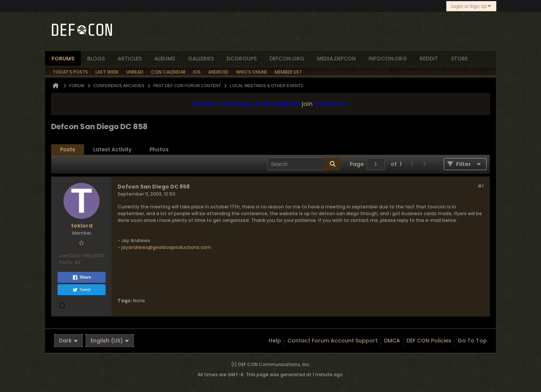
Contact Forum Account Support (332, 341)
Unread (135, 72)
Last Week (107, 72)
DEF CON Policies (429, 341)
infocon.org (388, 59)
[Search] (304, 164)
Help (275, 341)
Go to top (472, 341)
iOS (197, 72)
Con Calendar (168, 72)
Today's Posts (70, 72)
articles (130, 59)
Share (82, 277)
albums (165, 59)
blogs (96, 59)
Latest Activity (112, 149)
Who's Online (252, 72)
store (459, 59)
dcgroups (242, 59)
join (307, 104)
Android (218, 72)
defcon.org (287, 59)
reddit (429, 59)
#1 (481, 186)
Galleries (201, 59)
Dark (68, 341)
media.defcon (336, 59)
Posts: (66, 262)
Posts (68, 149)
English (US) (110, 341)
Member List (288, 72)
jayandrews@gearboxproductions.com (166, 247)
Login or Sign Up (471, 6)
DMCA (392, 341)
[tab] (68, 150)
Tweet (81, 290)
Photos (159, 149)
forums (63, 59)
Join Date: (71, 256)
